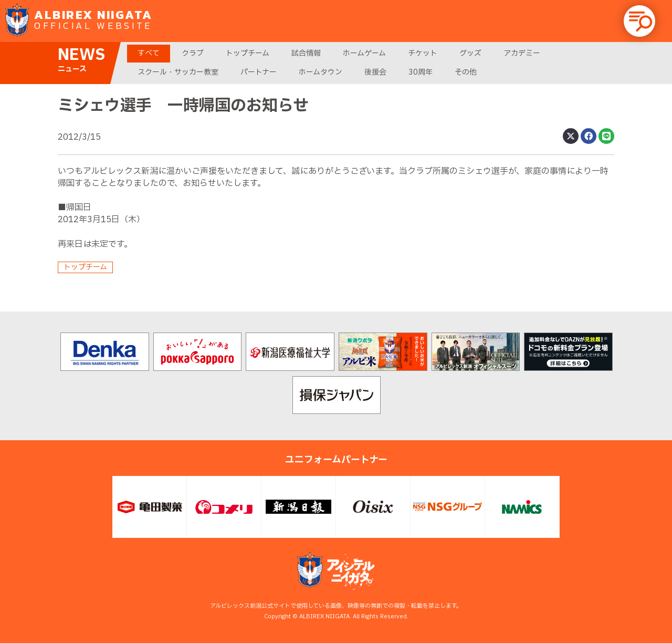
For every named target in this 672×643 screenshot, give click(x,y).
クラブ (193, 53)
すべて (149, 53)
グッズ (470, 53)
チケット (423, 53)
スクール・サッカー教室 (178, 72)
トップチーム (248, 53)
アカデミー (522, 53)
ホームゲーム (364, 53)
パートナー (259, 72)
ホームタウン (321, 72)
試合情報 (306, 53)
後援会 (375, 72)
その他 (466, 72)
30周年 (421, 72)
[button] (639, 21)
